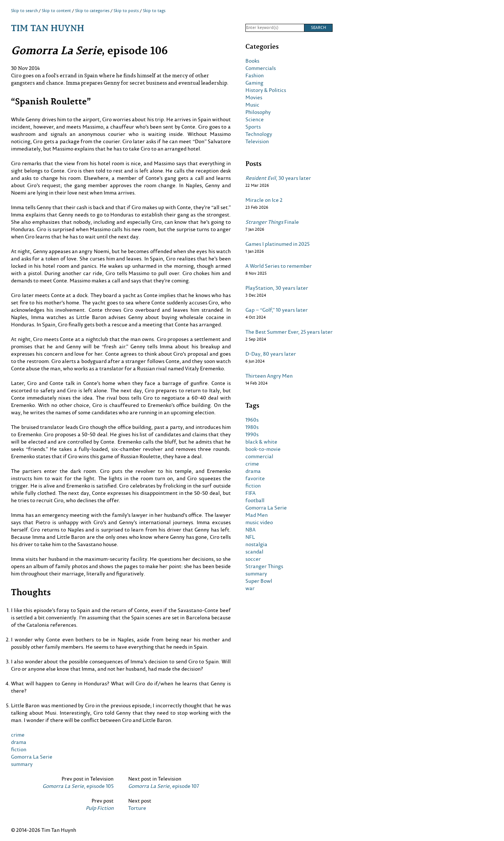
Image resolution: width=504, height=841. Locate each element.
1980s (252, 427)
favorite (255, 478)
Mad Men (257, 515)
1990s (252, 434)
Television (257, 141)
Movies (254, 97)
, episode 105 (78, 786)
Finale (272, 222)
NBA (251, 530)
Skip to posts (126, 11)
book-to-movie (263, 449)
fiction (19, 749)
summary (22, 764)
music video (259, 522)
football (255, 500)
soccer (253, 559)
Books (252, 61)
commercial (259, 456)
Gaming (254, 83)
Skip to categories (92, 11)
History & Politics (266, 90)
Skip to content (56, 11)
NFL (250, 537)
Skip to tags (154, 11)
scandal (254, 552)
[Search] (275, 28)
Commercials (261, 68)
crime (18, 735)
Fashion (255, 75)
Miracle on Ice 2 (264, 200)
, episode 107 (164, 786)
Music (252, 105)
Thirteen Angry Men (269, 376)
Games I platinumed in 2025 (277, 244)
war (250, 588)
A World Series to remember (279, 266)
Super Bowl (259, 581)
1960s (252, 420)
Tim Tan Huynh (48, 28)
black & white (261, 442)
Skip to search (24, 11)
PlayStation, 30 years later (277, 288)
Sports (253, 127)
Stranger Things (264, 566)
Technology (259, 134)
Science (255, 119)
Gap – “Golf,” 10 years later (277, 310)
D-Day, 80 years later (271, 354)
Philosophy (258, 112)
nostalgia (256, 544)
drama (19, 742)
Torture (137, 808)
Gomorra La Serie (32, 757)
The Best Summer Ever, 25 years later (289, 332)
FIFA (251, 493)
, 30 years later (278, 178)
